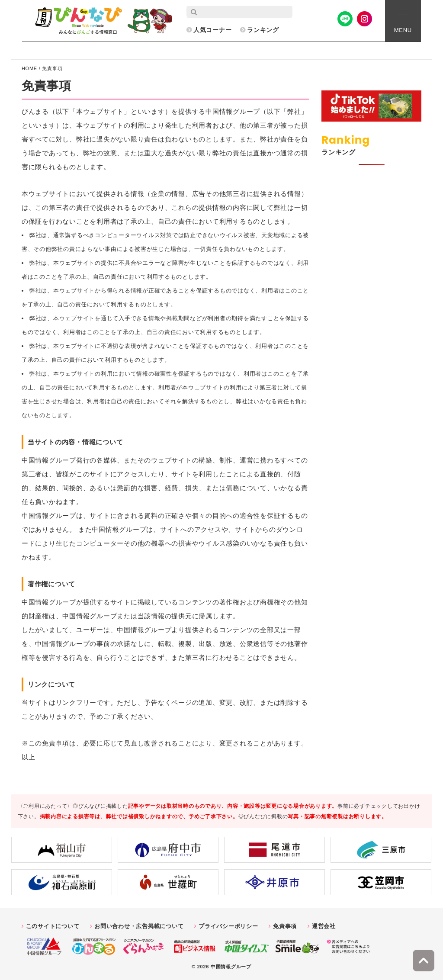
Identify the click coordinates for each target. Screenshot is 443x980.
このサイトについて (53, 926)
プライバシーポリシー (228, 926)
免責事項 (285, 926)
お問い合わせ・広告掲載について (139, 926)
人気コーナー (213, 30)
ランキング (263, 30)
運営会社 (324, 926)
